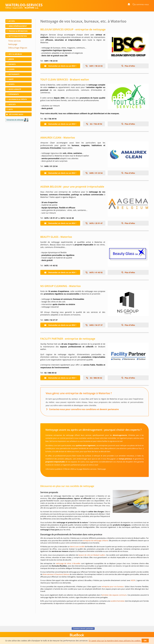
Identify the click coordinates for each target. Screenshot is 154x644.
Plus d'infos (130, 66)
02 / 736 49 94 (94, 124)
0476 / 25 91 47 (94, 223)
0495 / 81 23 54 (94, 173)
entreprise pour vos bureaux (113, 586)
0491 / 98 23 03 (94, 66)
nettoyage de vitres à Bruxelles (68, 563)
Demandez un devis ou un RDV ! (60, 66)
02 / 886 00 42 (94, 378)
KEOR (133, 580)
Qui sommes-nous (141, 5)
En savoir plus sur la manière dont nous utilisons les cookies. (115, 641)
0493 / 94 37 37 (94, 325)
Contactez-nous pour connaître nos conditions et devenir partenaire (84, 409)
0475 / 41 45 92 (94, 272)
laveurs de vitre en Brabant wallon (92, 555)
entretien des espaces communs (114, 595)
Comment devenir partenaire (83, 628)
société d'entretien (118, 601)
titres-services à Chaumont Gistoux (56, 574)
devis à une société (77, 547)
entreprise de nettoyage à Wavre (95, 540)
